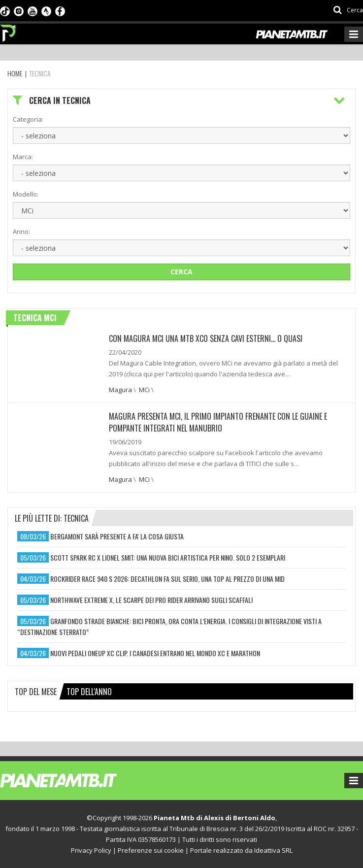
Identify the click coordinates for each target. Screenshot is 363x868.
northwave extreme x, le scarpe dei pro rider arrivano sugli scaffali (151, 600)
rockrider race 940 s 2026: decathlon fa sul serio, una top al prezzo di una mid (167, 579)
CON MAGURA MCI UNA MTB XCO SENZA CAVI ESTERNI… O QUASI (206, 338)
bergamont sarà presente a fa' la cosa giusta (117, 536)
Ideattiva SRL (273, 850)
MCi (144, 390)
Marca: (23, 157)
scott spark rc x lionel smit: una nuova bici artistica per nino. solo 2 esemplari (168, 557)
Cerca (181, 272)
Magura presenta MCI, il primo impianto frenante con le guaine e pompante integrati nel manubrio (218, 422)
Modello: (26, 194)
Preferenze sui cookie (151, 850)
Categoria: (28, 119)
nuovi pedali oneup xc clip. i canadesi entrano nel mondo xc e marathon (155, 653)
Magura (120, 390)
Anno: (21, 232)
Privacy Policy (91, 850)
